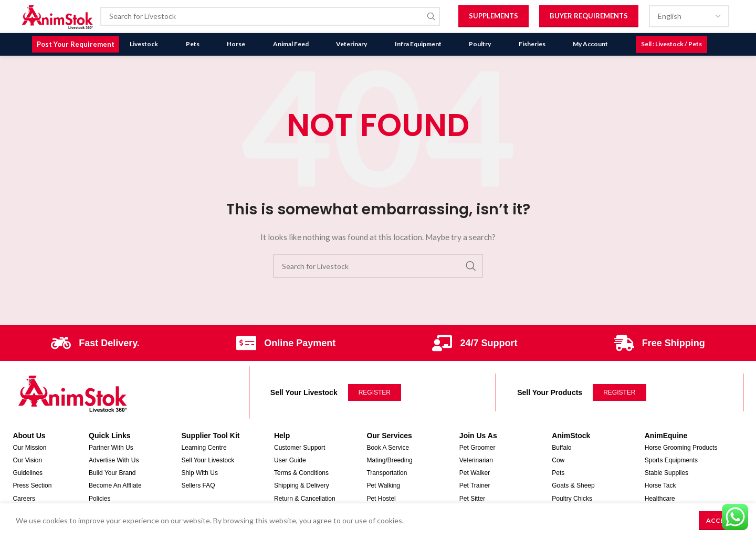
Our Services (389, 430)
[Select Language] (689, 17)
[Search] (272, 17)
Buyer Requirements (589, 17)
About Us (29, 430)
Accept (720, 520)
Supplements (493, 17)
